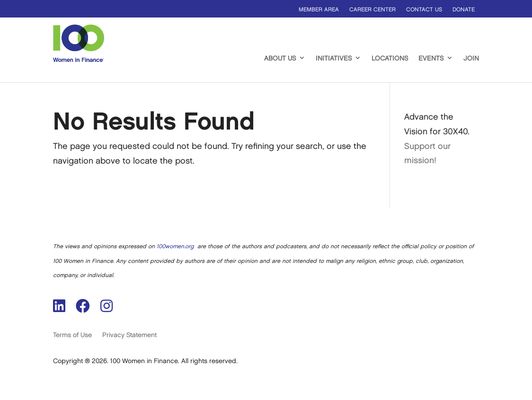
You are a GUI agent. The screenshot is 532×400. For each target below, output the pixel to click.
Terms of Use (72, 335)
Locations (390, 58)
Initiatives (334, 58)
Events (431, 58)
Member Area (319, 10)
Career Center (372, 10)
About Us (280, 58)
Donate (464, 10)
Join (471, 58)
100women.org (175, 247)
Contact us (424, 10)
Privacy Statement (129, 335)
